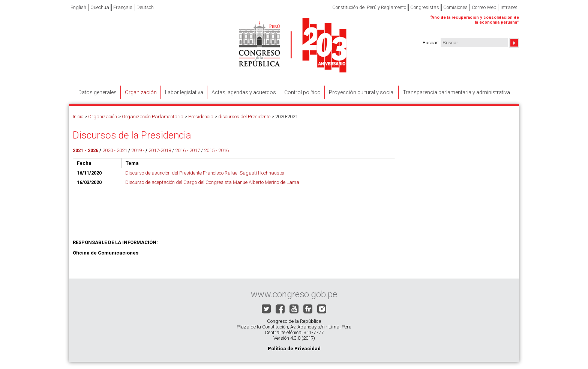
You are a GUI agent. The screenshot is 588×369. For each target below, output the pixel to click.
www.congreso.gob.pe (294, 294)
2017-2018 (159, 150)
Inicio (78, 117)
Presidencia (201, 117)
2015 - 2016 (216, 150)
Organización (103, 117)
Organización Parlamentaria (153, 117)
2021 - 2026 (85, 150)
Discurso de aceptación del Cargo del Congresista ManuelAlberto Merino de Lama (212, 182)
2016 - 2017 (187, 150)
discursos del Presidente (244, 117)
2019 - (138, 150)
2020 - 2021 (115, 150)
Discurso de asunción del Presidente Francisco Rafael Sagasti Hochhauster (205, 173)
